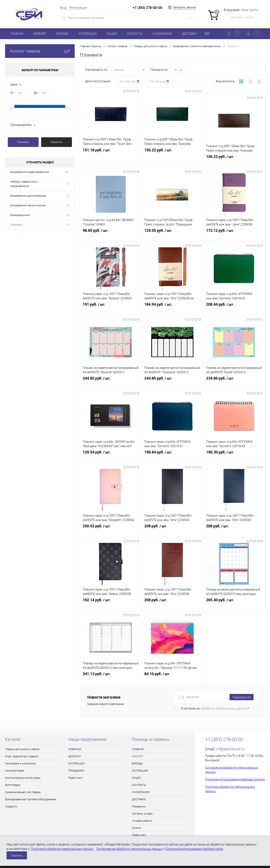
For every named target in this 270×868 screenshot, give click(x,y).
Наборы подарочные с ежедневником (24, 184)
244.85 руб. (111, 377)
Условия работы (142, 821)
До (36, 93)
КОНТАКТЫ (135, 34)
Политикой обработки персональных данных (62, 849)
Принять (17, 856)
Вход (63, 8)
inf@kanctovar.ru (230, 749)
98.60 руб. (111, 229)
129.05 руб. (172, 229)
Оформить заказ (242, 17)
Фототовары (13, 785)
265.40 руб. (234, 599)
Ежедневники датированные (28, 196)
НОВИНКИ (75, 749)
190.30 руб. (234, 451)
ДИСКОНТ (75, 756)
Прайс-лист (76, 778)
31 (68, 196)
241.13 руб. (111, 673)
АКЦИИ (112, 34)
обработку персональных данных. (224, 708)
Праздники (139, 806)
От (12, 93)
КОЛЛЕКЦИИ (88, 34)
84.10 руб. (172, 673)
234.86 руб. (234, 377)
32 (68, 215)
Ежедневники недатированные (30, 172)
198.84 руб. (172, 451)
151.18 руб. (111, 155)
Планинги (16, 225)
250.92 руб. (111, 525)
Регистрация (78, 8)
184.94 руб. (172, 303)
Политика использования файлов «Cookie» (235, 779)
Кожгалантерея (15, 771)
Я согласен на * (215, 708)
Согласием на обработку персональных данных (129, 849)
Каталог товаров (40, 51)
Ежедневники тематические (28, 205)
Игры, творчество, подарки (22, 756)
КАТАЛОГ (40, 34)
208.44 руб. (234, 303)
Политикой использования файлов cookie (194, 849)
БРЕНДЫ (62, 34)
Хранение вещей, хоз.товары (23, 792)
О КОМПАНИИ (162, 34)
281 (67, 172)
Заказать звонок (185, 7)
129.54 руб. (111, 451)
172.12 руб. (234, 229)
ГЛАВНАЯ (17, 34)
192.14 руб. (111, 599)
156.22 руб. (172, 155)
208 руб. (172, 525)
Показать (23, 142)
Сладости (11, 806)
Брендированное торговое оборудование (30, 799)
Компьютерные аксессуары (23, 778)
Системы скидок (142, 814)
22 (68, 205)
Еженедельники (20, 215)
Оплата (136, 828)
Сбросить (57, 142)
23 (68, 225)
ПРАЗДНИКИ (76, 771)
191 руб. (111, 303)
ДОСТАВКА (189, 34)
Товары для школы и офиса (22, 749)
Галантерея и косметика (20, 763)
